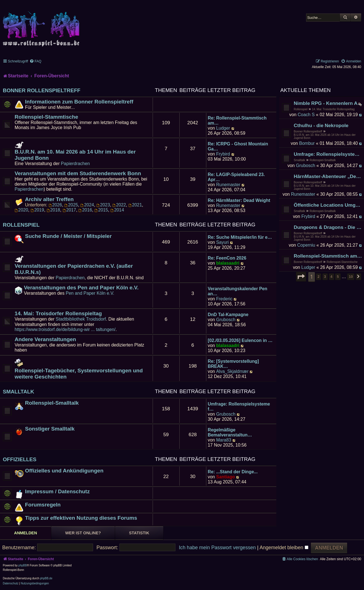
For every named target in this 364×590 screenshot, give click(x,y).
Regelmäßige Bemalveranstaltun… (230, 432)
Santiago (226, 477)
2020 (21, 210)
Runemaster (303, 194)
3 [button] (325, 277)
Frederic (224, 299)
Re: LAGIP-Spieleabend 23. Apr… (236, 177)
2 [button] (319, 277)
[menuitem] (35, 61)
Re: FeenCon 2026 (227, 258)
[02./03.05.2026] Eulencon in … (240, 340)
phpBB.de (46, 578)
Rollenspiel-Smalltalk (323, 160)
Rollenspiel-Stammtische (342, 262)
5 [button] (338, 277)
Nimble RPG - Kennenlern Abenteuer (328, 103)
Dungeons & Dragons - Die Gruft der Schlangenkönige (328, 227)
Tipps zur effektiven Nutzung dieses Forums (81, 518)
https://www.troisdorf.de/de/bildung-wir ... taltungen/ (65, 329)
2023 (103, 205)
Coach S (306, 115)
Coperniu (306, 245)
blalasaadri (228, 263)
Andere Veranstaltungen (45, 339)
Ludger (308, 267)
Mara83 (224, 440)
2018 (53, 210)
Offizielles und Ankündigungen (64, 471)
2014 (117, 210)
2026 (55, 205)
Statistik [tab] (139, 533)
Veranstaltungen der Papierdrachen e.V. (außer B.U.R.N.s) (74, 269)
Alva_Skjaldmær (232, 371)
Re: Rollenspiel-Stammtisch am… (237, 121)
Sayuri (222, 242)
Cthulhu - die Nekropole (321, 125)
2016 (85, 210)
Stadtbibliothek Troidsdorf (81, 319)
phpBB (23, 565)
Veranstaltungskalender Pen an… (238, 291)
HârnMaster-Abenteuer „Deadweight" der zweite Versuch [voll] (328, 176)
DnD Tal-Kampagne (228, 315)
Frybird (308, 216)
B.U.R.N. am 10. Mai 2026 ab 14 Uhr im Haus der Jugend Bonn (325, 136)
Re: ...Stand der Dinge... (233, 472)
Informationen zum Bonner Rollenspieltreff (79, 102)
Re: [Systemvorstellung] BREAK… (233, 364)
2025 (71, 205)
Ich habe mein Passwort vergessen (217, 548)
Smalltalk (299, 160)
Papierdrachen (75, 164)
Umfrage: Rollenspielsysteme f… (239, 407)
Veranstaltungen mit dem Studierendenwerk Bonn (78, 173)
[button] (301, 277)
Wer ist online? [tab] (83, 533)
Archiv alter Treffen (49, 199)
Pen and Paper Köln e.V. (90, 293)
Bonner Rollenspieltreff (308, 131)
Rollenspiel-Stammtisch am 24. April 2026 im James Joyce (328, 256)
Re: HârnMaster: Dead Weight (239, 200)
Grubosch (306, 165)
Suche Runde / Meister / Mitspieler (68, 236)
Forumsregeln (43, 505)
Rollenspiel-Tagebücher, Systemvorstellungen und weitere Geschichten (79, 374)
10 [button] (351, 277)
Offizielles (20, 459)
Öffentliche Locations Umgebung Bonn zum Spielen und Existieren (328, 205)
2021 (135, 205)
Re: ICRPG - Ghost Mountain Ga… (238, 146)
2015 (101, 210)
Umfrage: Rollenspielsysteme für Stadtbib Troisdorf (328, 154)
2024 (87, 205)
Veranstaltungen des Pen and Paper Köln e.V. (81, 288)
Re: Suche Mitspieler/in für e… (240, 237)
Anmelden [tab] (26, 533)
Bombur (307, 143)
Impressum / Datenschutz (57, 491)
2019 (37, 210)
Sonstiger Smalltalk (50, 429)
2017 (69, 210)
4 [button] (332, 277)
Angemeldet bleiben (284, 548)
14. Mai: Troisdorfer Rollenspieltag (333, 109)
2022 (119, 205)
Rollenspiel (301, 109)
